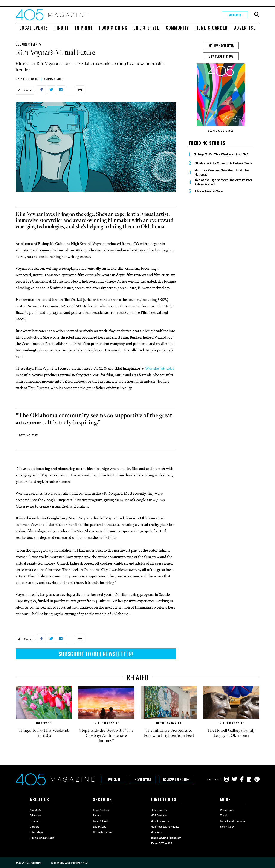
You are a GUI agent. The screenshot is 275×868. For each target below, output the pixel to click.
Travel (224, 816)
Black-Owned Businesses (166, 838)
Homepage (44, 723)
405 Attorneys (160, 821)
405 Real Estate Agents (165, 827)
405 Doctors (159, 810)
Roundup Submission (176, 779)
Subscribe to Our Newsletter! (96, 654)
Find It (62, 28)
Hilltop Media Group (42, 838)
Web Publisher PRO (76, 863)
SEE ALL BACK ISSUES (221, 131)
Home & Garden (212, 28)
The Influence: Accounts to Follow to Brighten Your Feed (169, 733)
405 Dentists (159, 816)
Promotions (227, 810)
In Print (84, 28)
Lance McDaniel (29, 79)
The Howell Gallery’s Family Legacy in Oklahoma (231, 733)
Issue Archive (101, 810)
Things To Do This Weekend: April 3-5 (221, 154)
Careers (34, 827)
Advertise (245, 28)
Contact (35, 821)
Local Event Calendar (233, 821)
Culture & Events (28, 44)
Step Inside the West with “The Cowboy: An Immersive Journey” (106, 736)
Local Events (34, 28)
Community (177, 28)
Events (97, 816)
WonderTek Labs (160, 368)
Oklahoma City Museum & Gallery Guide (223, 163)
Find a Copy (227, 827)
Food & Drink (113, 28)
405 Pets (157, 832)
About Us (35, 810)
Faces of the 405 (162, 843)
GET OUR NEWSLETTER (221, 45)
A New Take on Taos (209, 191)
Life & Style (146, 28)
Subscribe (235, 15)
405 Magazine (33, 863)
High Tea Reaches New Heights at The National (222, 172)
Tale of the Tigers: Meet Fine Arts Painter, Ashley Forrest (224, 182)
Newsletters (143, 779)
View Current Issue (221, 56)
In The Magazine (106, 723)
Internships (36, 832)
